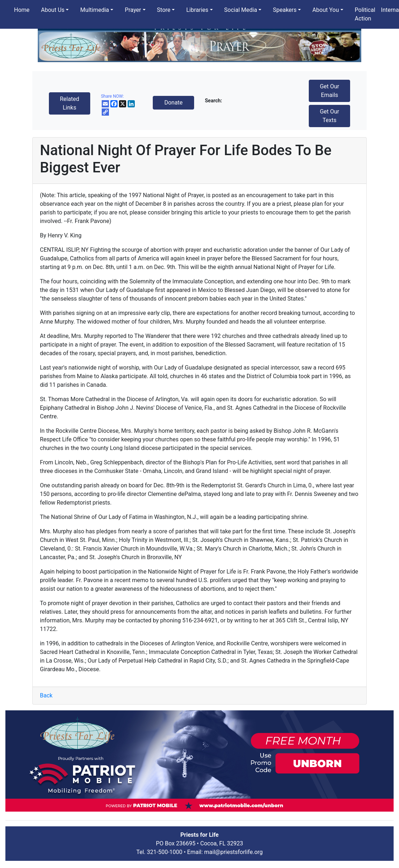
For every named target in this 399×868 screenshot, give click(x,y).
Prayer (133, 10)
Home (22, 10)
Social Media (241, 10)
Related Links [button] (69, 103)
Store (164, 10)
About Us (53, 10)
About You (326, 10)
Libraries (197, 10)
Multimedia (95, 10)
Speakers (285, 10)
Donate (173, 103)
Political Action (365, 14)
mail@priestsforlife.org (233, 852)
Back (46, 695)
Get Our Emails (330, 91)
